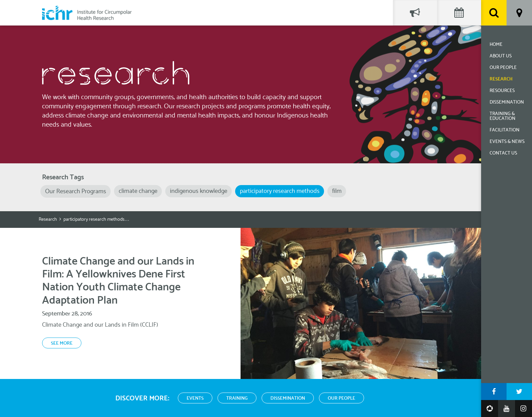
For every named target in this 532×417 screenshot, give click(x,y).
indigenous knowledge (199, 191)
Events (195, 398)
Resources (502, 91)
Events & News (507, 142)
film (337, 191)
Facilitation (505, 130)
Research (501, 79)
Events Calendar (459, 13)
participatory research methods (280, 191)
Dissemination (507, 102)
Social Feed (415, 13)
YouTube (507, 409)
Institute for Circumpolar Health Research (87, 13)
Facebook (494, 392)
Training (237, 398)
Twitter (519, 392)
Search (494, 13)
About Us (501, 56)
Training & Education (502, 116)
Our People (503, 68)
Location (519, 13)
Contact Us (503, 153)
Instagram (524, 409)
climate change (138, 191)
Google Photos (490, 409)
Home (496, 45)
